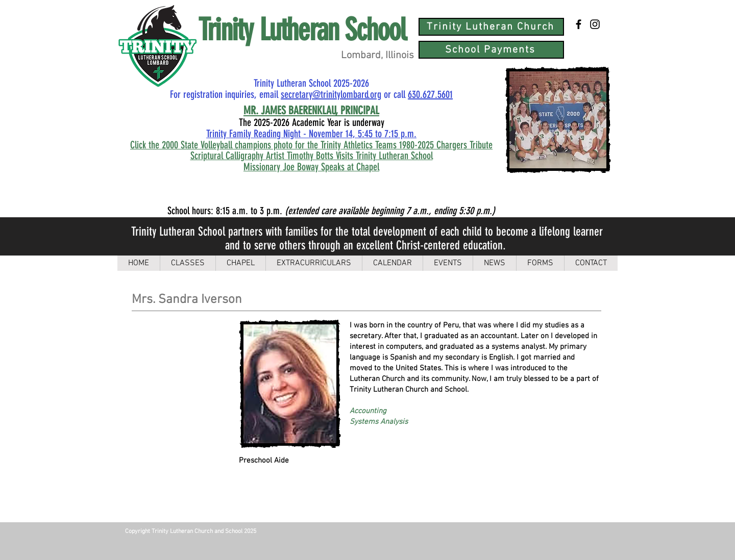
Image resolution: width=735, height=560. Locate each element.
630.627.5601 (430, 94)
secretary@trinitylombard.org (331, 94)
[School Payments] (491, 50)
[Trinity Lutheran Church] (491, 27)
